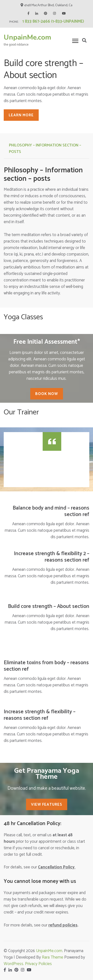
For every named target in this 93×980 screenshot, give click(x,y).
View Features (47, 805)
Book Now (47, 394)
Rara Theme (53, 957)
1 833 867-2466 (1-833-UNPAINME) (53, 21)
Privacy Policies (38, 964)
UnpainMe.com (27, 37)
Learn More (21, 115)
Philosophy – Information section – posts (45, 149)
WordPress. (14, 964)
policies (63, 925)
